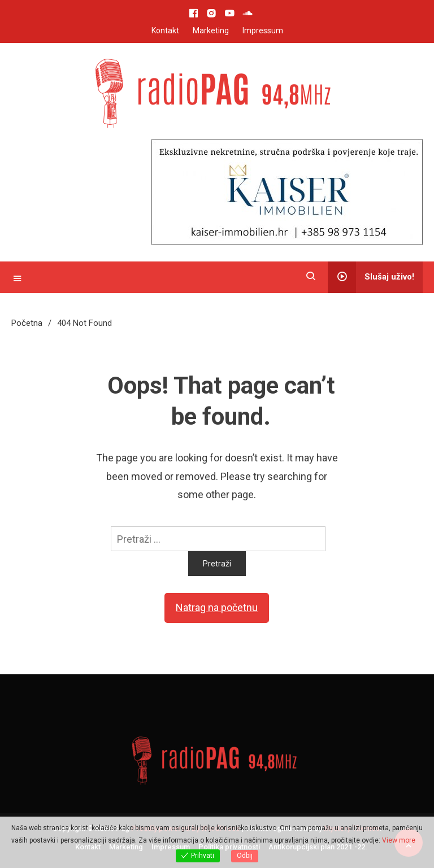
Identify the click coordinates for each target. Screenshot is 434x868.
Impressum (263, 30)
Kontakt (165, 30)
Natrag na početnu (217, 607)
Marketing (211, 30)
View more (399, 840)
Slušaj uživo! (371, 277)
